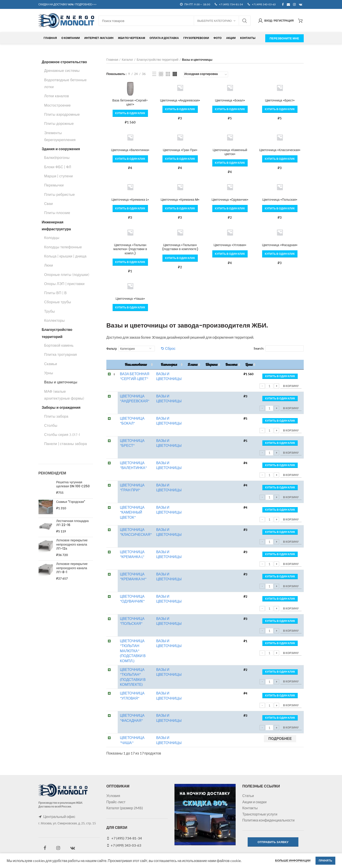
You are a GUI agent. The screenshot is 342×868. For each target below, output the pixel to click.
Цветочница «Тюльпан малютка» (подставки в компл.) (130, 249)
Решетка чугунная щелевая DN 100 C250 (73, 484)
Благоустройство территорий (157, 60)
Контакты (250, 808)
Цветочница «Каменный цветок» (230, 152)
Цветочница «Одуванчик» (230, 200)
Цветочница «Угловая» (230, 245)
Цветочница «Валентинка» (130, 150)
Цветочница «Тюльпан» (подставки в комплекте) (180, 247)
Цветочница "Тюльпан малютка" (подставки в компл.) (133, 651)
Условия (113, 796)
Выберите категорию (215, 21)
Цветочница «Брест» (280, 100)
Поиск (245, 21)
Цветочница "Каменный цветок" (132, 512)
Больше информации (293, 860)
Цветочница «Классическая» (280, 150)
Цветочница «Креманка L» (130, 200)
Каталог (127, 60)
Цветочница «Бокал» (230, 100)
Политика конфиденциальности (268, 820)
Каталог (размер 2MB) (125, 808)
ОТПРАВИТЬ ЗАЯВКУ (273, 842)
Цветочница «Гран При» (180, 150)
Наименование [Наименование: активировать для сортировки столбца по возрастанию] (136, 364)
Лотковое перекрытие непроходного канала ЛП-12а (72, 544)
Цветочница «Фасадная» (280, 245)
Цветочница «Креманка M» (180, 200)
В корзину (291, 386)
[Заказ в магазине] (206, 74)
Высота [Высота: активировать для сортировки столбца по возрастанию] (231, 364)
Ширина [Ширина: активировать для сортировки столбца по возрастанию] (211, 364)
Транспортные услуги (260, 814)
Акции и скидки (254, 802)
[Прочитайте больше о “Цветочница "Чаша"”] (280, 739)
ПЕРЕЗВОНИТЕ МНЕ (284, 38)
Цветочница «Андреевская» (180, 100)
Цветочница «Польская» (280, 200)
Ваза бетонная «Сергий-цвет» (130, 102)
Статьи (248, 796)
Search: (279, 348)
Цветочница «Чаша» (130, 299)
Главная (112, 60)
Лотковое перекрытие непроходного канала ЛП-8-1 (72, 568)
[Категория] (137, 349)
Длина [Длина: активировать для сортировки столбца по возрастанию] (192, 364)
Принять (325, 861)
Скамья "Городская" (71, 502)
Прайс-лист (116, 802)
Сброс (170, 348)
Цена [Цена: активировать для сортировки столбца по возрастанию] (249, 364)
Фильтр (112, 349)
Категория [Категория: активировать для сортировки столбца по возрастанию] (169, 364)
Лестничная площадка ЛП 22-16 (73, 523)
